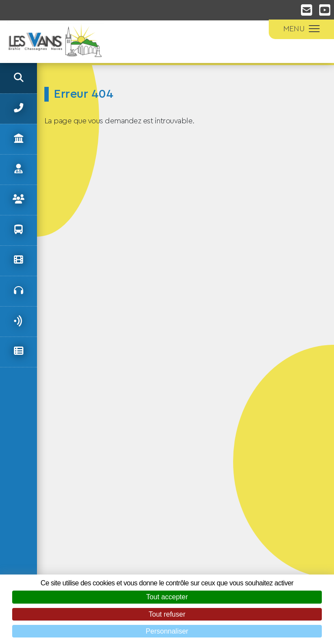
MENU (302, 29)
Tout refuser (167, 614)
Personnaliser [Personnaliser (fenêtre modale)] (167, 631)
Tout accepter (167, 597)
